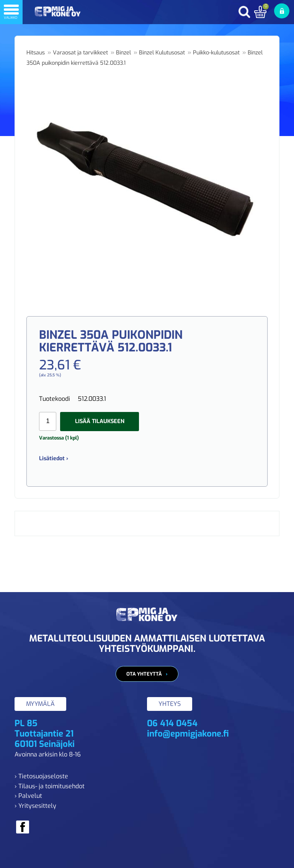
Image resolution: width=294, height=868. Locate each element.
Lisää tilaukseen (100, 421)
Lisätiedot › (54, 459)
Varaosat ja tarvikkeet (80, 53)
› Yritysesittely (35, 806)
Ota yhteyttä (144, 674)
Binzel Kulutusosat (162, 53)
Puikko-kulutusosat (216, 53)
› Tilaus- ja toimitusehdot (50, 786)
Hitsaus (36, 53)
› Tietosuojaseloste (41, 776)
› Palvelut (28, 796)
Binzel (123, 53)
